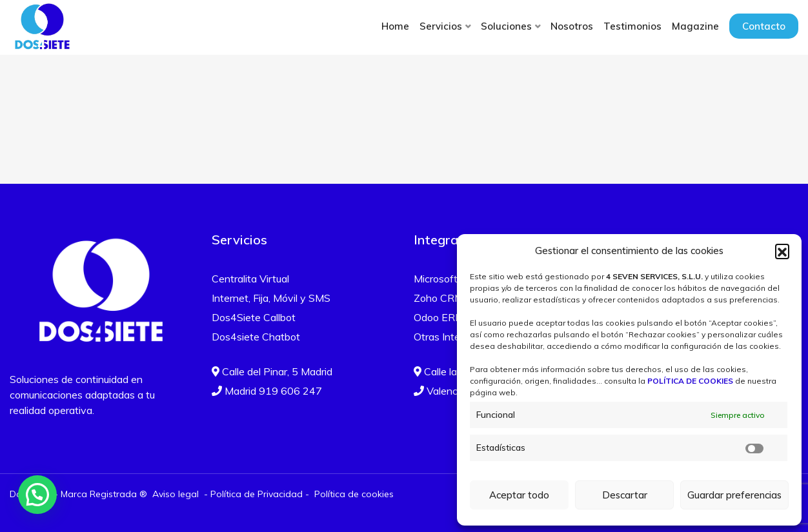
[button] (782, 251)
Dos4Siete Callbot (254, 317)
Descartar (625, 495)
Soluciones (506, 26)
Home (395, 26)
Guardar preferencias (734, 495)
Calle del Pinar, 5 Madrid (272, 371)
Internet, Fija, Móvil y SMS (271, 298)
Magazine (695, 26)
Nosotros (572, 26)
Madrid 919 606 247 (267, 391)
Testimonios (632, 26)
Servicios (441, 26)
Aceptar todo (519, 495)
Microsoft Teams (453, 279)
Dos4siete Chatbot (256, 337)
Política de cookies (354, 494)
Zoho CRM (439, 298)
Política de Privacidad (257, 494)
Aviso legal (176, 494)
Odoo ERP (438, 317)
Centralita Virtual (250, 279)
